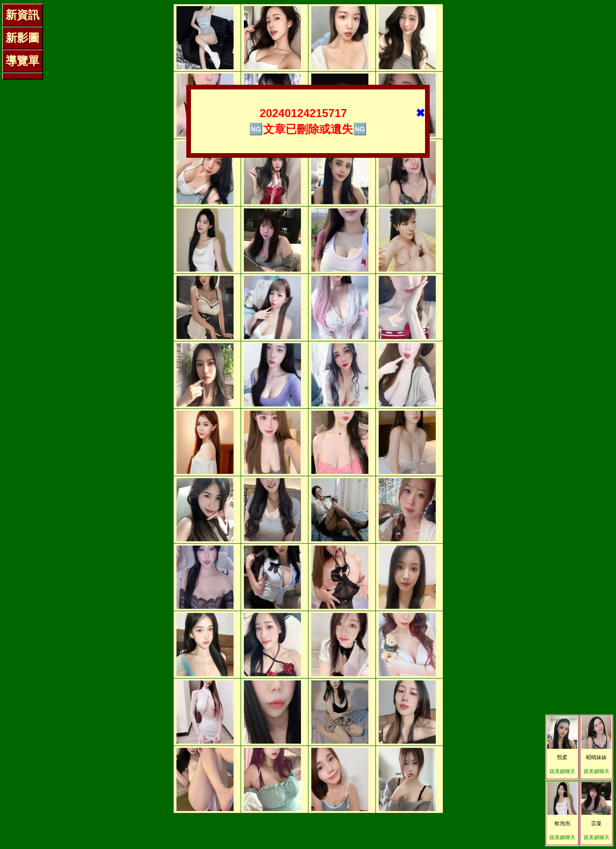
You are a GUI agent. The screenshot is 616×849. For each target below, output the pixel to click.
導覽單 (22, 61)
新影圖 (22, 38)
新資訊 (22, 15)
